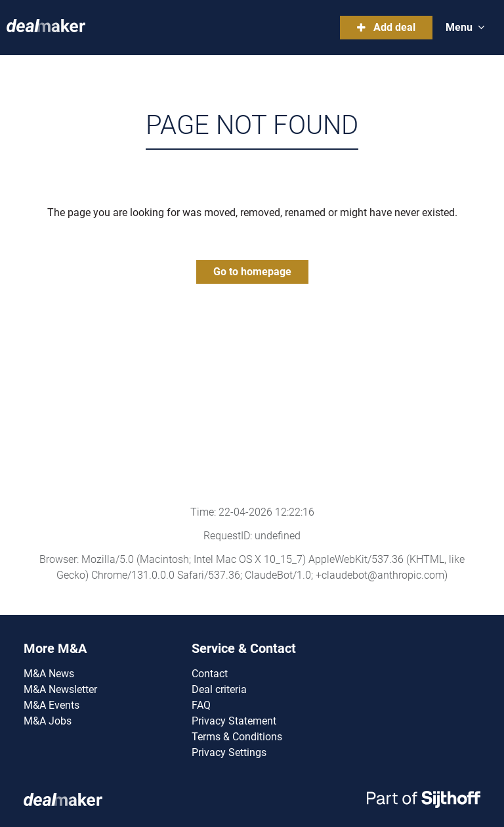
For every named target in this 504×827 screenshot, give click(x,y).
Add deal (386, 27)
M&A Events (52, 705)
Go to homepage (252, 272)
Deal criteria (219, 689)
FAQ (201, 705)
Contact (210, 674)
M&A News (49, 674)
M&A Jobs (48, 721)
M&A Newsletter (60, 689)
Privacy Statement (234, 721)
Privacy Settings (229, 752)
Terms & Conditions (237, 737)
